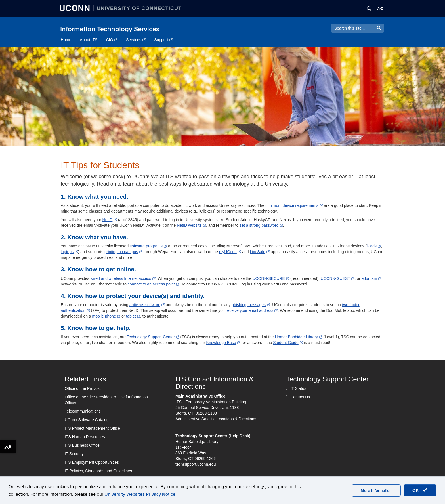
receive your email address (252, 310)
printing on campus (123, 252)
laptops (69, 252)
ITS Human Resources (85, 437)
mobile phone (106, 316)
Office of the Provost (83, 388)
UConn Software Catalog (87, 420)
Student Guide (288, 343)
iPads (374, 246)
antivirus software (147, 305)
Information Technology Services (110, 29)
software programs (148, 246)
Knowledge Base (223, 343)
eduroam (372, 278)
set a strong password (261, 225)
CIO (112, 40)
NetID (110, 220)
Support (163, 40)
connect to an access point (153, 284)
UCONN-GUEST (338, 278)
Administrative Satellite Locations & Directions (216, 419)
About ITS (89, 40)
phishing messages (251, 305)
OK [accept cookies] (420, 490)
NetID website (191, 225)
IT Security (74, 454)
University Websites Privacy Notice (140, 494)
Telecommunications (83, 411)
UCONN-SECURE (271, 278)
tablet (133, 316)
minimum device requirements (294, 205)
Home (66, 40)
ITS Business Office (82, 445)
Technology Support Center (153, 337)
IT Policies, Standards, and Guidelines (98, 471)
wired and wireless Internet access (123, 278)
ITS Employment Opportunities (92, 462)
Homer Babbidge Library (299, 337)
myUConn (230, 252)
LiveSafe (260, 252)
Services (136, 40)
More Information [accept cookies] (376, 491)
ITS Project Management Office (92, 428)
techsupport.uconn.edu (196, 464)
